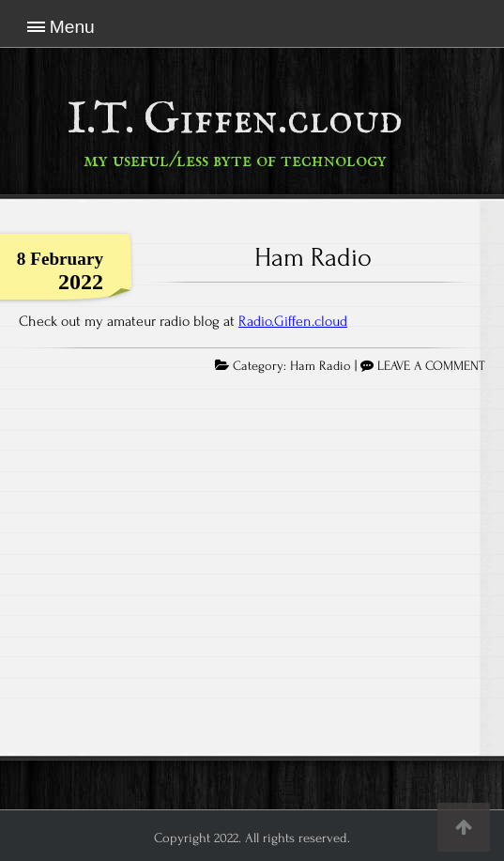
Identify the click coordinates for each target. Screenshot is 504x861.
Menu (72, 27)
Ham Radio (313, 257)
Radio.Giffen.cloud (293, 321)
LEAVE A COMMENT (431, 366)
